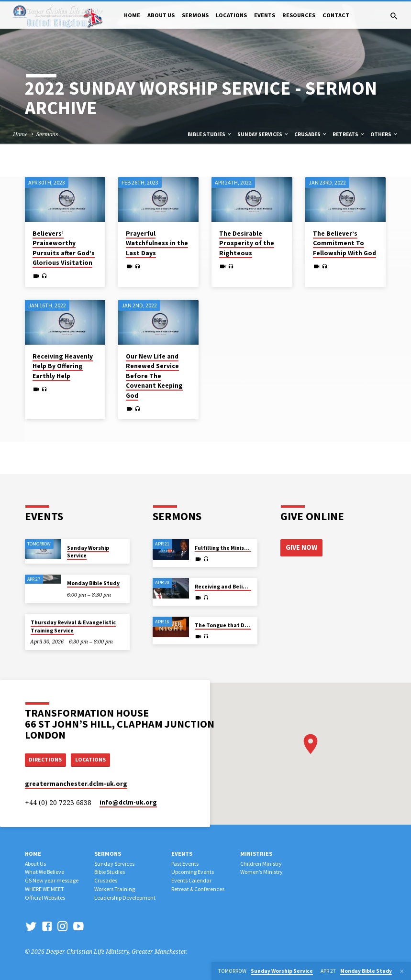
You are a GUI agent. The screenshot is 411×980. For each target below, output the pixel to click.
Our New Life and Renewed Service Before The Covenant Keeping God (154, 376)
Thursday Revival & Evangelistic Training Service (73, 626)
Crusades (311, 134)
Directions (46, 759)
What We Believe (44, 872)
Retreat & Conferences (198, 889)
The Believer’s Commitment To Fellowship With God (344, 243)
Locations (231, 15)
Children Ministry (261, 864)
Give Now (301, 546)
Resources (299, 15)
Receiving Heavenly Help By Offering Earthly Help (63, 366)
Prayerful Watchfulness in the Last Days (157, 243)
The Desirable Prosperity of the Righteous (247, 243)
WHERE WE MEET (44, 889)
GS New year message (52, 880)
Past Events (185, 864)
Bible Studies (210, 134)
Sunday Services (263, 134)
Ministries (256, 854)
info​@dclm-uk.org (128, 802)
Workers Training (115, 889)
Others (384, 134)
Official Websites (45, 898)
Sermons (195, 15)
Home (132, 15)
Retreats (349, 134)
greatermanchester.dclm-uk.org (76, 784)
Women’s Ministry (261, 872)
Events (265, 15)
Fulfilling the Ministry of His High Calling (248, 547)
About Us (161, 15)
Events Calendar (191, 880)
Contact (336, 15)
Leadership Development (125, 898)
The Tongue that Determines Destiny (244, 624)
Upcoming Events (193, 872)
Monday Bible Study (93, 582)
